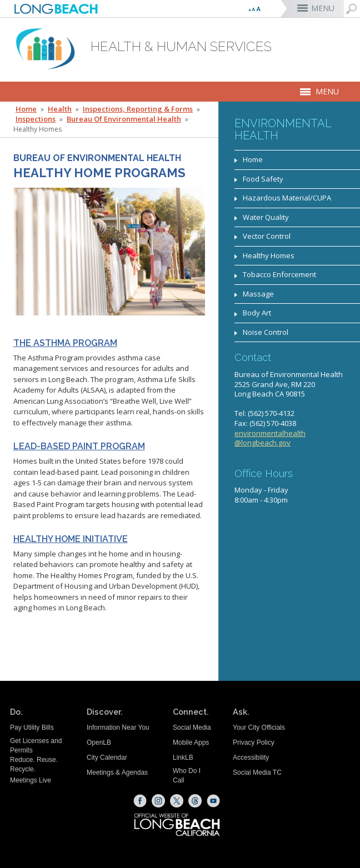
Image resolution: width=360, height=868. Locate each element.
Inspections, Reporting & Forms (138, 109)
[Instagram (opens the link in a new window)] (158, 801)
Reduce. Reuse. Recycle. (34, 764)
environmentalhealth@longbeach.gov (270, 438)
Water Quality (266, 217)
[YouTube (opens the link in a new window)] (213, 801)
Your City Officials (259, 727)
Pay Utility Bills (32, 727)
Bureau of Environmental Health (124, 119)
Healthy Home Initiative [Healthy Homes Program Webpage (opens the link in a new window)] (71, 539)
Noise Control (266, 332)
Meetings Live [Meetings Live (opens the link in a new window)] (31, 780)
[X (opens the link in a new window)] (177, 801)
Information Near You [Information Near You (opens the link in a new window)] (118, 727)
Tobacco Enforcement (279, 274)
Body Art (257, 313)
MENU (323, 8)
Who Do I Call (187, 776)
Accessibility (251, 757)
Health (60, 109)
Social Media (192, 727)
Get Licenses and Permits (36, 746)
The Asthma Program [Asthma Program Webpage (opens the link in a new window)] (65, 343)
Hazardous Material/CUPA (287, 198)
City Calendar (107, 757)
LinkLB (183, 757)
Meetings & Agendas (117, 772)
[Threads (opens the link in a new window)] (195, 801)
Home (253, 159)
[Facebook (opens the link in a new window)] (140, 801)
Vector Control (267, 236)
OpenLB (99, 742)
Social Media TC (257, 772)
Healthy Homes (269, 255)
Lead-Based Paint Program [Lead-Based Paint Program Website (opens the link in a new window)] (79, 446)
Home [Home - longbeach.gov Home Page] (26, 109)
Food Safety (263, 179)
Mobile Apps (191, 742)
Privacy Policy (254, 742)
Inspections (36, 119)
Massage (258, 294)
